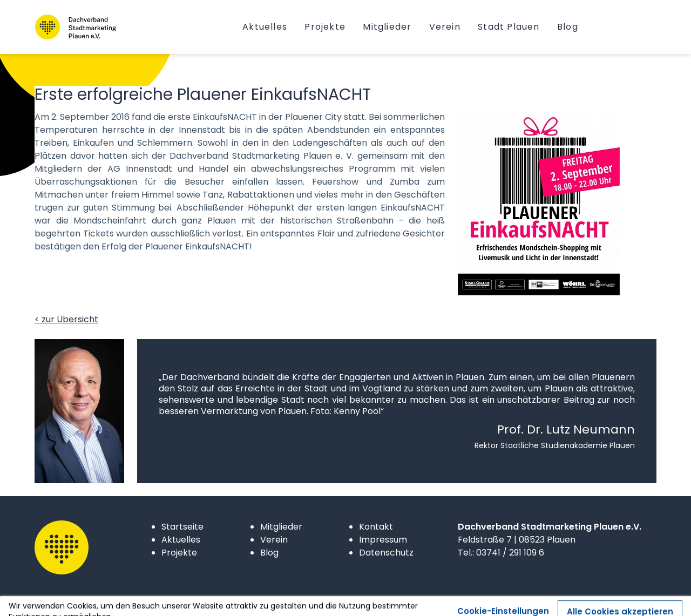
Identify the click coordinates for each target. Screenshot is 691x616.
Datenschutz (386, 553)
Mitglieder (281, 527)
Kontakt (376, 527)
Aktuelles (181, 540)
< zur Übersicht (66, 319)
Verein (274, 540)
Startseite (182, 527)
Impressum (383, 540)
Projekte (179, 553)
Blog (269, 553)
